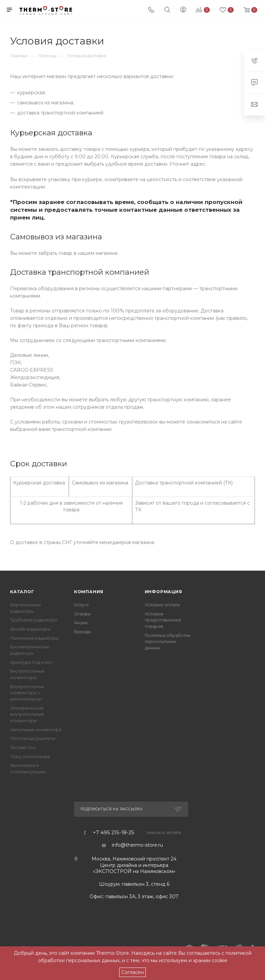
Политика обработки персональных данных (168, 642)
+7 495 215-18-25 (114, 833)
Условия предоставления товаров (163, 620)
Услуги (81, 605)
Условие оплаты (162, 605)
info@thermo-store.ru (137, 845)
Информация (163, 592)
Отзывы (82, 614)
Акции (81, 623)
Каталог (22, 592)
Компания (89, 592)
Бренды (82, 632)
